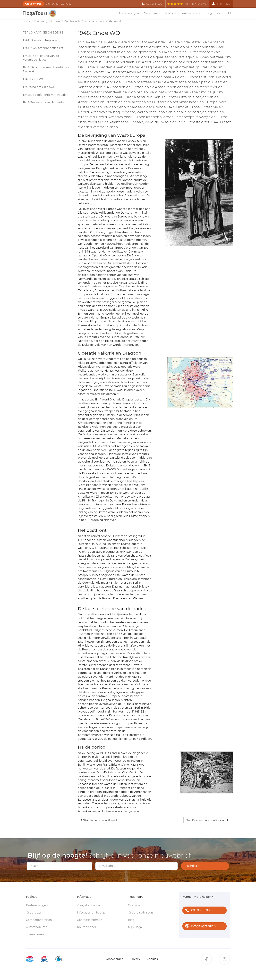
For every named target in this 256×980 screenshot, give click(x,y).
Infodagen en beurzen (92, 913)
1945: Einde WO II (35, 79)
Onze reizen (152, 13)
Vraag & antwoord (89, 905)
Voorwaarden (115, 959)
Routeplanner (87, 927)
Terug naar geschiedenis (43, 33)
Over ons (134, 905)
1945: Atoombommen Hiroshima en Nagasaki (47, 69)
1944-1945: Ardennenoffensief (43, 48)
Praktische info (191, 13)
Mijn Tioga (135, 927)
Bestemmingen (128, 13)
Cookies (152, 959)
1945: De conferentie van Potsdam (46, 95)
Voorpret (170, 13)
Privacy (135, 959)
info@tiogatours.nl (200, 926)
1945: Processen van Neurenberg (45, 102)
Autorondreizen (37, 927)
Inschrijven (192, 866)
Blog (131, 920)
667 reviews (199, 4)
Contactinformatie (90, 920)
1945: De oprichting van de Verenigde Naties (41, 58)
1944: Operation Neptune (40, 40)
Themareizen (35, 934)
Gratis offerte (33, 4)
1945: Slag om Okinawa (38, 87)
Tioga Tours (214, 13)
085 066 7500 (197, 911)
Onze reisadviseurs (141, 913)
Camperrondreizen (39, 920)
